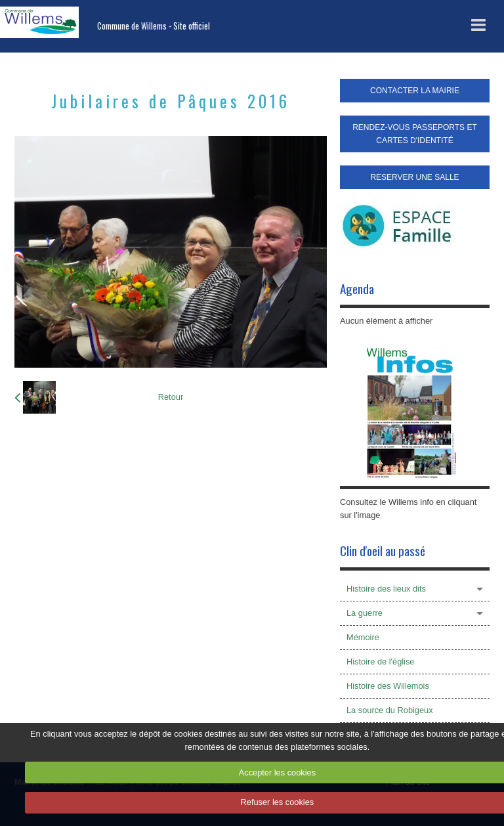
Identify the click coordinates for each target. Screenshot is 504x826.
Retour (171, 397)
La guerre (365, 613)
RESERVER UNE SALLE (414, 177)
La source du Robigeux (390, 710)
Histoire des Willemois (388, 686)
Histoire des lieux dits (386, 589)
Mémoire (363, 637)
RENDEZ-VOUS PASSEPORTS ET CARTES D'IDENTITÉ (415, 134)
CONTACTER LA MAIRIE (415, 91)
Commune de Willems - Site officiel (154, 26)
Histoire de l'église (380, 662)
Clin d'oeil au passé (383, 551)
